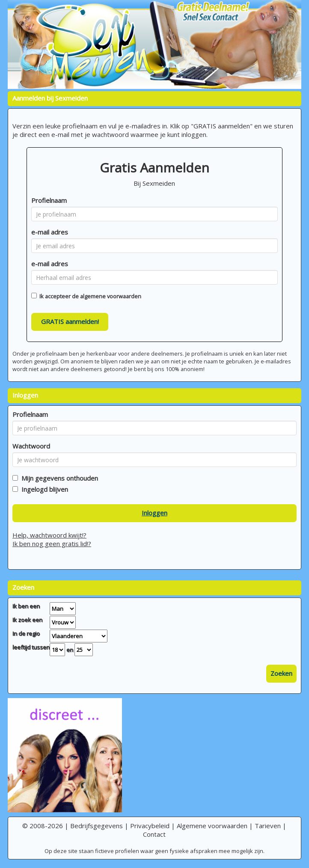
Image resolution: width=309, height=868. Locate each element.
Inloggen (154, 513)
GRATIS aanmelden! (70, 321)
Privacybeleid (150, 826)
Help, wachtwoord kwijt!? (49, 535)
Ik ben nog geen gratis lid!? (52, 544)
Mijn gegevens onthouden (58, 478)
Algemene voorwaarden (212, 826)
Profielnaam (49, 200)
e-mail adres (50, 232)
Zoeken (281, 673)
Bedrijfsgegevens (97, 826)
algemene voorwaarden (111, 296)
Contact (154, 834)
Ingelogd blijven (43, 489)
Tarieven (268, 826)
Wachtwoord (31, 446)
